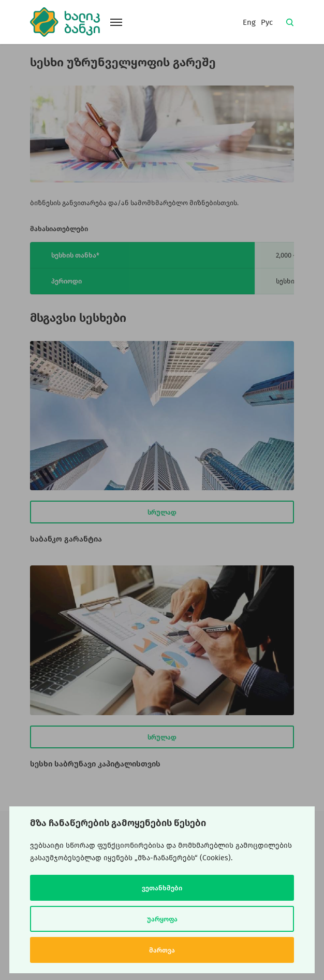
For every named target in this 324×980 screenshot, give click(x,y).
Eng (249, 22)
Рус (267, 22)
